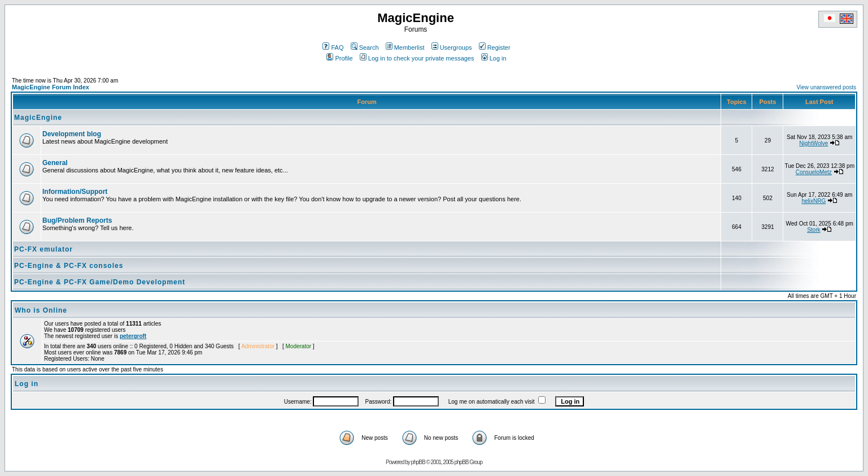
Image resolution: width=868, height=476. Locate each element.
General (55, 163)
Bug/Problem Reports (77, 220)
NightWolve (814, 143)
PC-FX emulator (43, 249)
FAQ (333, 47)
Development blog (72, 134)
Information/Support (75, 192)
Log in (494, 58)
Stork (814, 230)
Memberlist (405, 47)
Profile (339, 58)
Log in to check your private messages (417, 58)
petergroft (133, 336)
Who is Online (41, 310)
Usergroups (452, 47)
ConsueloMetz (814, 172)
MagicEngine (38, 118)
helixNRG (814, 201)
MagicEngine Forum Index (51, 87)
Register (495, 47)
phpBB (418, 462)
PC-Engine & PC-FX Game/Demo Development (100, 282)
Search (365, 47)
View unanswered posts (826, 87)
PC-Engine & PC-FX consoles (69, 266)
